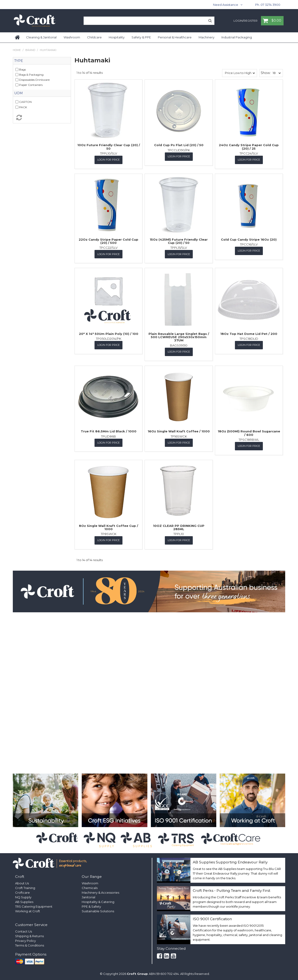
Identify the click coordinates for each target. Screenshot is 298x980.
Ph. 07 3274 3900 (268, 5)
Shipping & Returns (29, 935)
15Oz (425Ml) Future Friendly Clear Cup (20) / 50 (179, 241)
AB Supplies (24, 901)
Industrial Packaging (237, 37)
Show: (266, 73)
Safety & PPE (141, 37)
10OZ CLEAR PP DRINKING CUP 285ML (179, 527)
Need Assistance (226, 5)
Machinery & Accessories (100, 892)
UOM (19, 93)
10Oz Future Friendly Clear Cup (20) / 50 (109, 147)
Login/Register (246, 21)
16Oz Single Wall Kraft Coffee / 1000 (179, 431)
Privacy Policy (25, 940)
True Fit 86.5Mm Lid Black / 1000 (109, 431)
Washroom (72, 37)
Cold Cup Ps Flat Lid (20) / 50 (179, 145)
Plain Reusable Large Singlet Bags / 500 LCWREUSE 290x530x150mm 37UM (179, 337)
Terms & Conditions (30, 944)
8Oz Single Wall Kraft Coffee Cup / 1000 (108, 527)
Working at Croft (28, 910)
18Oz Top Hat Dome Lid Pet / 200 (249, 333)
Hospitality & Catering (98, 901)
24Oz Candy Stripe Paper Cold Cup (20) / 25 (249, 147)
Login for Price (108, 160)
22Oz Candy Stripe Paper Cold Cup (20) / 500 (108, 241)
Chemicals (90, 887)
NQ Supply (23, 896)
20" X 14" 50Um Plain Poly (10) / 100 (109, 333)
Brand (30, 50)
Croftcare (22, 892)
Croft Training (25, 887)
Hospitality (117, 37)
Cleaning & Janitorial (41, 37)
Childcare (94, 37)
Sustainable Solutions (98, 910)
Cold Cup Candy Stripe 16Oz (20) (249, 239)
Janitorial (88, 896)
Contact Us (24, 930)
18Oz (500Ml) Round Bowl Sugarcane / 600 (249, 432)
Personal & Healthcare (175, 37)
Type (19, 61)
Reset (42, 118)
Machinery (207, 37)
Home (18, 37)
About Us (22, 882)
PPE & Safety (91, 906)
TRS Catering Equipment (34, 906)
